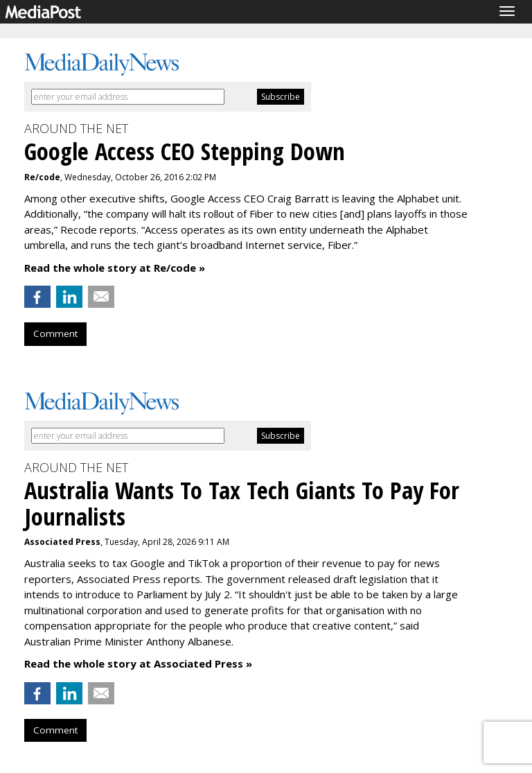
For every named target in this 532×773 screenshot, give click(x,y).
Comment (55, 333)
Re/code (42, 177)
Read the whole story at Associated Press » (138, 663)
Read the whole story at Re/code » (115, 268)
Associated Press (62, 542)
